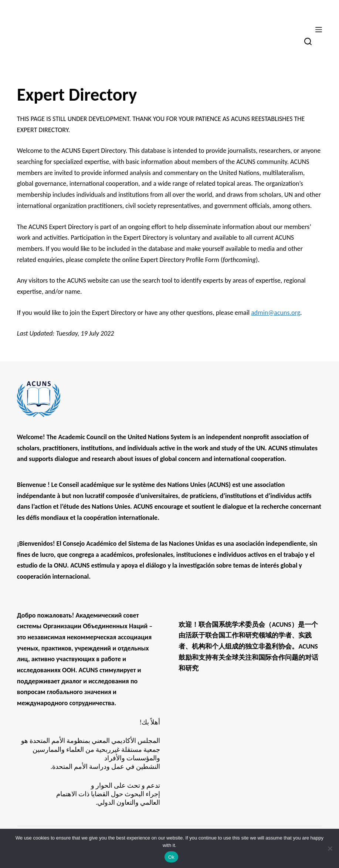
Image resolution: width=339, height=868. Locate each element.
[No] (330, 848)
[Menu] (319, 30)
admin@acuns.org (276, 313)
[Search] (308, 41)
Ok (171, 857)
